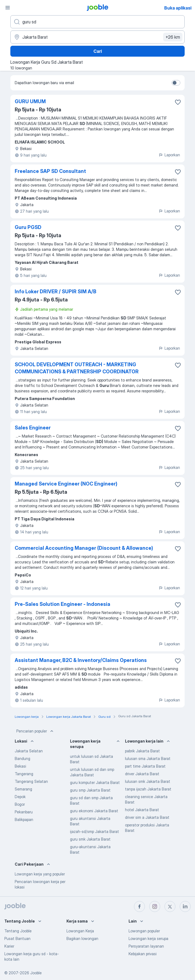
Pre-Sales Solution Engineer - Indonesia (63, 604)
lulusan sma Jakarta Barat (148, 758)
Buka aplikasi (178, 8)
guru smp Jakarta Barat (90, 790)
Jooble (36, 973)
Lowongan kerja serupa (148, 938)
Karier (9, 946)
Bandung (22, 758)
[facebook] (139, 906)
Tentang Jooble (18, 931)
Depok (20, 797)
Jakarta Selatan (29, 751)
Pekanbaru (24, 812)
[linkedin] (185, 906)
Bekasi (20, 766)
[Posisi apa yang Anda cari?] (97, 22)
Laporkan (169, 155)
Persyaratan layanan (146, 946)
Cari (98, 51)
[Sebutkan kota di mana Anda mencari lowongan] (97, 37)
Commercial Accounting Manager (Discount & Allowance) (84, 548)
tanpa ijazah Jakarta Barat (148, 789)
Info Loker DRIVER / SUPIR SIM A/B (56, 291)
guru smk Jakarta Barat (90, 839)
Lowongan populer (144, 931)
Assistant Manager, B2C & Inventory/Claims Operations (81, 660)
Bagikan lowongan (82, 938)
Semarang (23, 789)
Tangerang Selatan (31, 781)
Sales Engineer (33, 428)
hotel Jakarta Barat (142, 810)
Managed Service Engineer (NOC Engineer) (66, 484)
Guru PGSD (28, 227)
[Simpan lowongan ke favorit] (178, 102)
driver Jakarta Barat (142, 774)
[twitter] (170, 906)
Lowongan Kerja (80, 931)
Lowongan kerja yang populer (40, 874)
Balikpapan (24, 819)
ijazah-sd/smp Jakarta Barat (95, 831)
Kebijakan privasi (143, 954)
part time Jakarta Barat (145, 766)
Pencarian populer (35, 731)
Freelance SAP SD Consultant (50, 171)
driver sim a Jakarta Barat (147, 817)
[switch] (176, 83)
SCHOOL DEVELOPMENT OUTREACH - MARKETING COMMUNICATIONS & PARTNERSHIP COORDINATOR (77, 368)
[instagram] (155, 906)
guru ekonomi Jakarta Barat (94, 811)
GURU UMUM (30, 101)
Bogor (20, 804)
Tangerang (24, 774)
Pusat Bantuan (17, 938)
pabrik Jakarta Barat (142, 751)
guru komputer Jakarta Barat (95, 782)
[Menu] (8, 8)
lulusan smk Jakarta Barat (148, 781)
